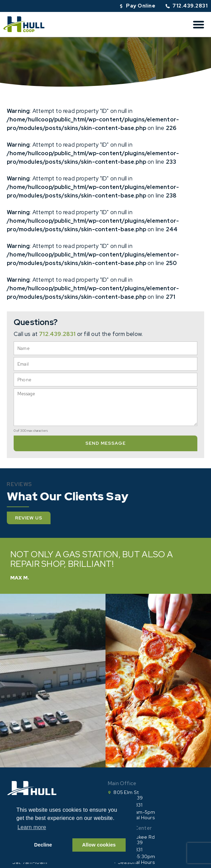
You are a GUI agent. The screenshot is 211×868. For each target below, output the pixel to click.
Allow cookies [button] (99, 845)
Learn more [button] (32, 827)
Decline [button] (43, 845)
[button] (199, 24)
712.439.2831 (57, 334)
